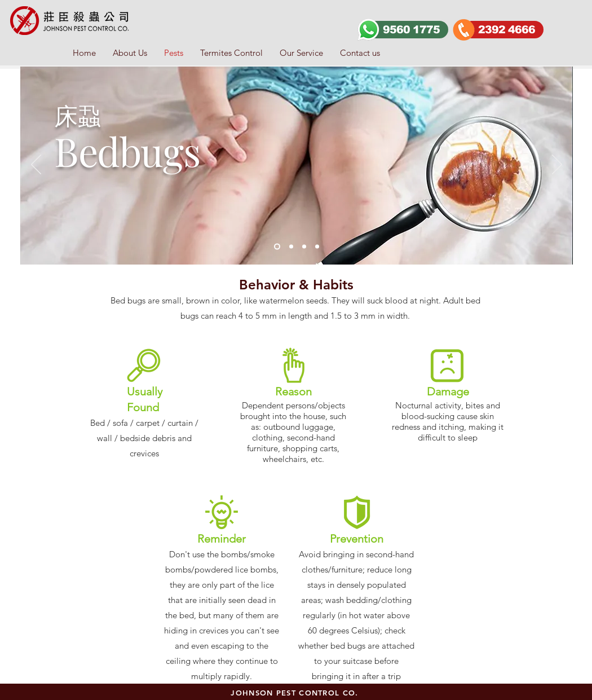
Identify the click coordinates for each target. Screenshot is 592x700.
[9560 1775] (408, 30)
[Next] (557, 165)
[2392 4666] (503, 30)
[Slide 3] (291, 247)
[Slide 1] (277, 247)
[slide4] (317, 247)
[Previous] (36, 165)
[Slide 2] (304, 247)
